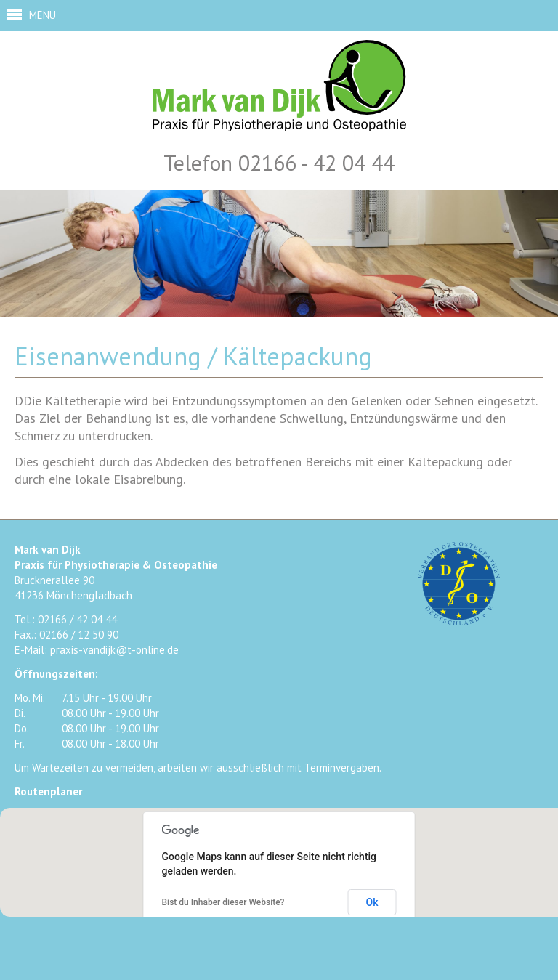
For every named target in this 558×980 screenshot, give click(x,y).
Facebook (246, 943)
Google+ (310, 943)
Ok (372, 902)
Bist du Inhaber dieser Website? (223, 902)
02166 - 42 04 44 (316, 162)
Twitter (278, 943)
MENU (43, 15)
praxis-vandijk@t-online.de (114, 650)
